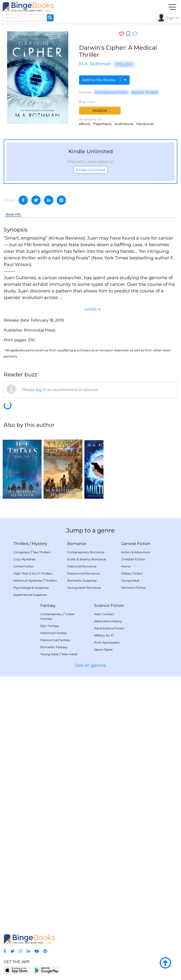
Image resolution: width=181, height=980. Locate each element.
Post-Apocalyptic (107, 642)
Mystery (40, 544)
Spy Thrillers (42, 552)
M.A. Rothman (95, 64)
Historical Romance (82, 566)
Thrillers (21, 544)
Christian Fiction (133, 559)
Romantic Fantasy (54, 647)
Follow (124, 64)
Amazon (100, 111)
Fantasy (48, 605)
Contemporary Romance (86, 552)
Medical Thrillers (145, 92)
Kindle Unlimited (90, 170)
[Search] (50, 18)
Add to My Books (104, 80)
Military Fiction (132, 573)
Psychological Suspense (31, 588)
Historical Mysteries (28, 581)
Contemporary (51, 614)
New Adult (70, 654)
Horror (126, 566)
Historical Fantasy (54, 633)
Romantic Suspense (82, 581)
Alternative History (108, 621)
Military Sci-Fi (104, 635)
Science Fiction (109, 605)
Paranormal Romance (84, 573)
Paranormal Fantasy (55, 640)
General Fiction (136, 544)
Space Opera (103, 650)
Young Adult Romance (84, 588)
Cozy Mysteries (24, 559)
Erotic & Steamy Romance (87, 559)
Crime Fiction (23, 566)
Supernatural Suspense (30, 595)
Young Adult (130, 581)
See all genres (90, 665)
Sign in (173, 18)
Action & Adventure (136, 552)
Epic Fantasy (50, 626)
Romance (77, 544)
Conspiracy (22, 552)
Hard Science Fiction (111, 92)
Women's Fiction (133, 588)
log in (41, 390)
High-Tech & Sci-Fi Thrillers (33, 573)
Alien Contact (104, 614)
